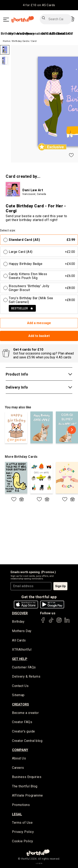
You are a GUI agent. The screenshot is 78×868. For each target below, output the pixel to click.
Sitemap (18, 695)
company (20, 750)
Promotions (21, 805)
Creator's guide (24, 731)
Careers (18, 768)
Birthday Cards (21, 41)
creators (20, 704)
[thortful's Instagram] (59, 622)
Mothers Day (22, 631)
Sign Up (60, 586)
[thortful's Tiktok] (51, 622)
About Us (19, 758)
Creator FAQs (22, 722)
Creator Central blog (27, 741)
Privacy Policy (23, 832)
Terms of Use (22, 823)
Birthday (7, 34)
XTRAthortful (22, 650)
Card (34, 41)
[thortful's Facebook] (43, 622)
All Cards (19, 640)
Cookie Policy (23, 841)
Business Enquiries (27, 777)
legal (17, 814)
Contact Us (20, 686)
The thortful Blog (25, 786)
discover (20, 613)
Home (6, 41)
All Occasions (62, 34)
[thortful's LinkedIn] (67, 622)
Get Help (20, 659)
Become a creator (25, 713)
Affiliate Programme (27, 795)
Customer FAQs (24, 667)
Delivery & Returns (26, 676)
